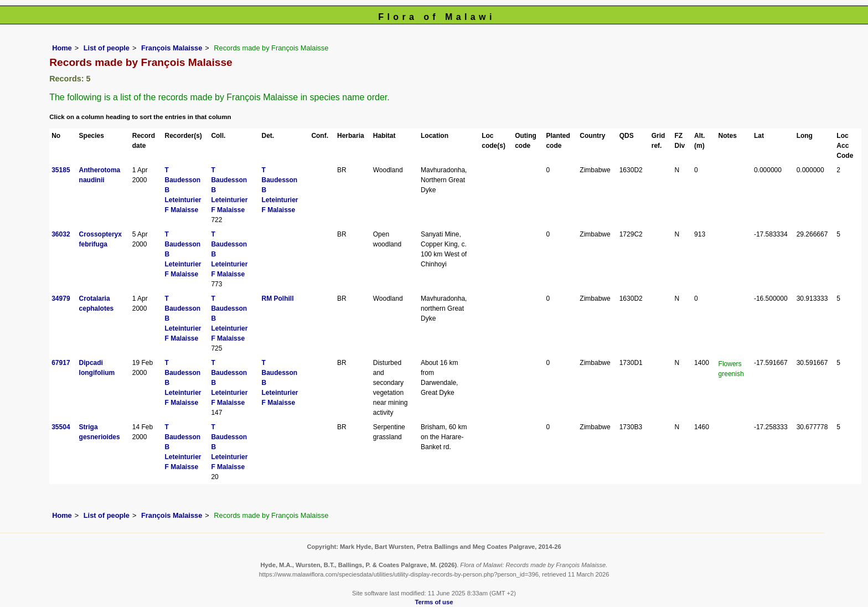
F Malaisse (181, 210)
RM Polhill (277, 299)
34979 (61, 299)
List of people (107, 48)
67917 (61, 363)
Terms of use (434, 602)
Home (62, 48)
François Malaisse (172, 48)
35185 (61, 170)
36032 (61, 234)
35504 (61, 427)
